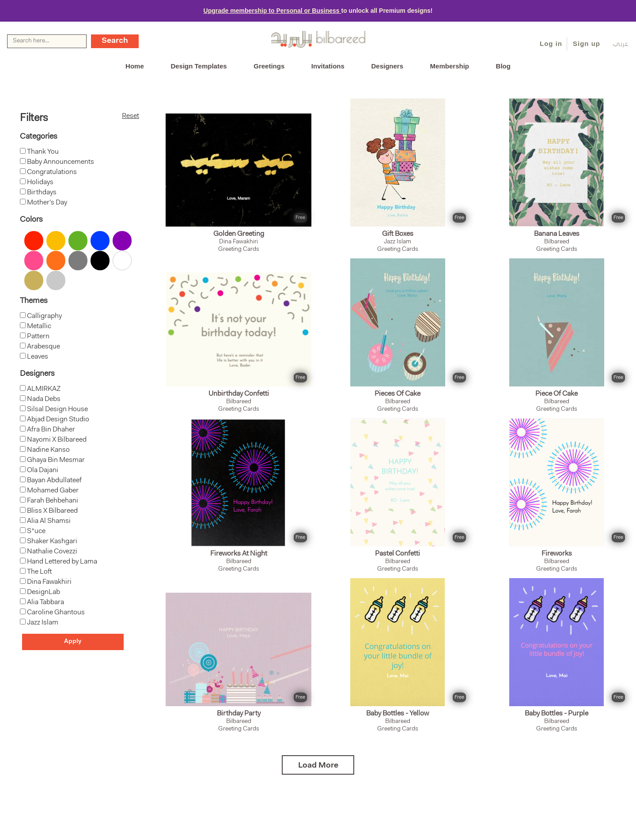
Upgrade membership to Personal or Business (273, 11)
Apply (73, 642)
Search (115, 41)
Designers (387, 66)
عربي (621, 44)
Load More (318, 766)
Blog (503, 66)
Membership (450, 66)
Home (135, 66)
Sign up (587, 44)
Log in (551, 44)
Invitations (328, 66)
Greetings (269, 66)
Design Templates (199, 66)
